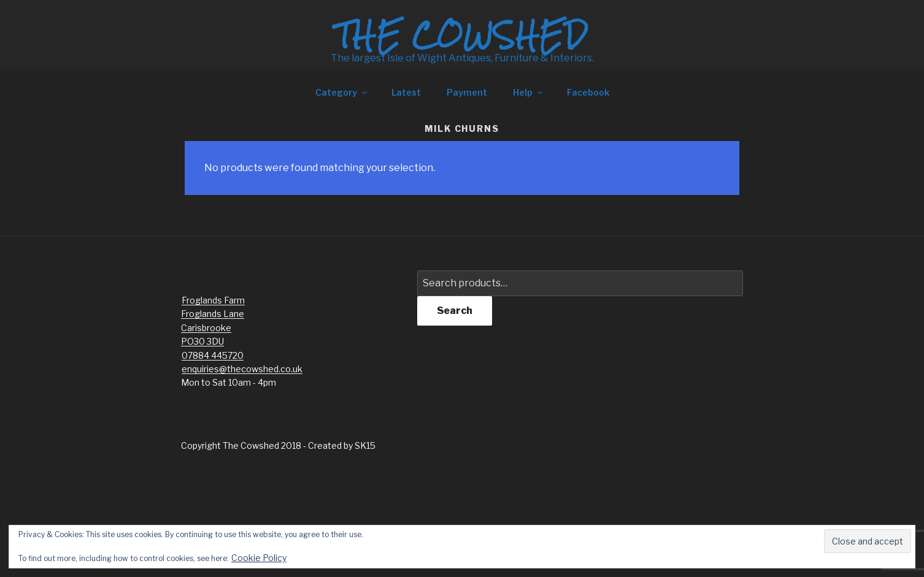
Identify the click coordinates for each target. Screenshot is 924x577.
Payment (467, 92)
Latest (406, 92)
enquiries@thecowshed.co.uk (242, 369)
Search (455, 311)
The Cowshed (462, 35)
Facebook (588, 92)
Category (342, 92)
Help (529, 92)
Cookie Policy (259, 558)
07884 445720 (213, 355)
